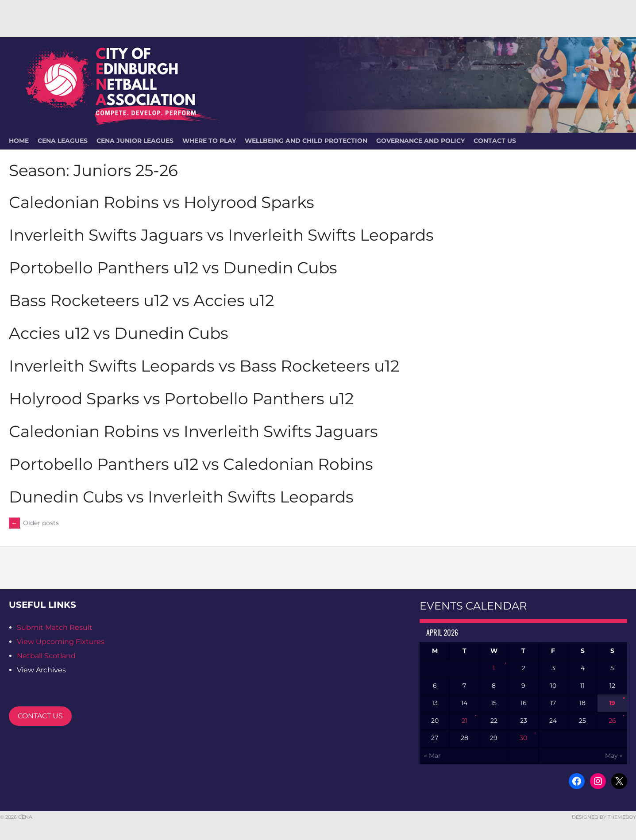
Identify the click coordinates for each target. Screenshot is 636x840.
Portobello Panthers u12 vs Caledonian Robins (191, 464)
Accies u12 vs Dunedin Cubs (119, 333)
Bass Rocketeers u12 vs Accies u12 (141, 300)
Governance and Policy (420, 141)
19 (612, 703)
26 (612, 721)
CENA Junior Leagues (135, 141)
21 (464, 721)
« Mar (432, 756)
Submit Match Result (55, 627)
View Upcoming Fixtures (61, 642)
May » (614, 756)
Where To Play (209, 141)
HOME (19, 141)
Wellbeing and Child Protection (306, 141)
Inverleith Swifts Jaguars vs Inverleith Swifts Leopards (221, 235)
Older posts (34, 523)
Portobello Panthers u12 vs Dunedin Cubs (173, 268)
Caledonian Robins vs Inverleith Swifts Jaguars (193, 431)
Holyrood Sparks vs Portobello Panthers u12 (181, 399)
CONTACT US (40, 716)
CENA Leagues (63, 141)
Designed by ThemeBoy (604, 817)
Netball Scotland (46, 656)
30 (523, 738)
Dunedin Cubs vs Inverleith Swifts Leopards (181, 497)
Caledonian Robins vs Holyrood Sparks (162, 202)
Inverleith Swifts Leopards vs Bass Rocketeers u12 (204, 366)
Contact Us (495, 141)
